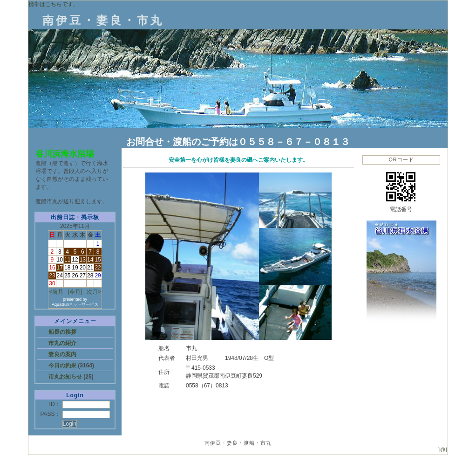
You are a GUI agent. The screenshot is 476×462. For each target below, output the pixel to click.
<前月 (56, 292)
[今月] (75, 292)
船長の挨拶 (62, 332)
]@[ (443, 449)
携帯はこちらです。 (54, 4)
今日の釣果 (63, 365)
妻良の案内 (62, 354)
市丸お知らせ (66, 377)
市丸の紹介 (62, 343)
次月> (94, 292)
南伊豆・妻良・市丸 (103, 20)
